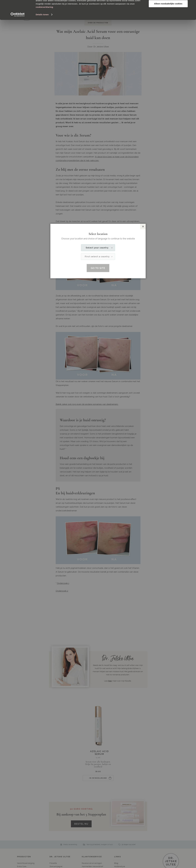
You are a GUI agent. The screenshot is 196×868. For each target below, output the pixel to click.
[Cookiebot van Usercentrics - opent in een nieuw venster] (18, 34)
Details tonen (42, 34)
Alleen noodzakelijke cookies (168, 23)
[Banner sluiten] (192, 4)
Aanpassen (168, 15)
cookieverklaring (44, 26)
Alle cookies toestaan (168, 7)
